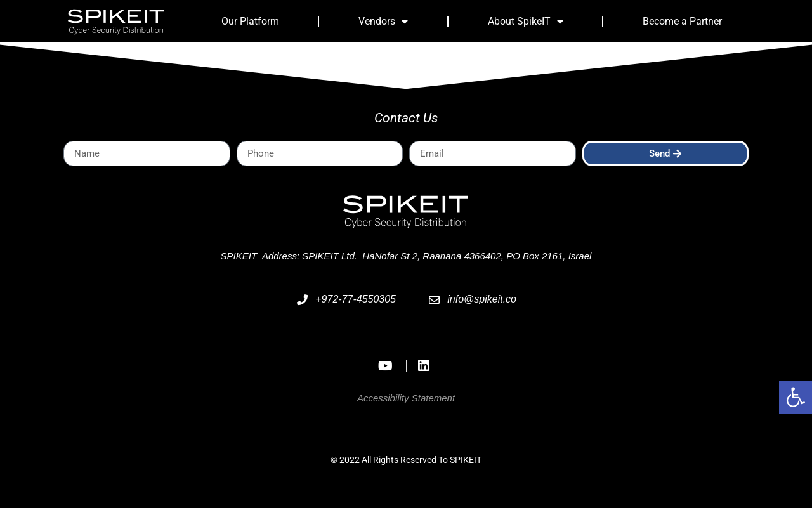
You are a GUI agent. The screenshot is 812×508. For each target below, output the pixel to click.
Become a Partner (682, 21)
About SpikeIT (526, 22)
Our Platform (250, 21)
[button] (796, 397)
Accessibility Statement (406, 398)
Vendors (383, 22)
